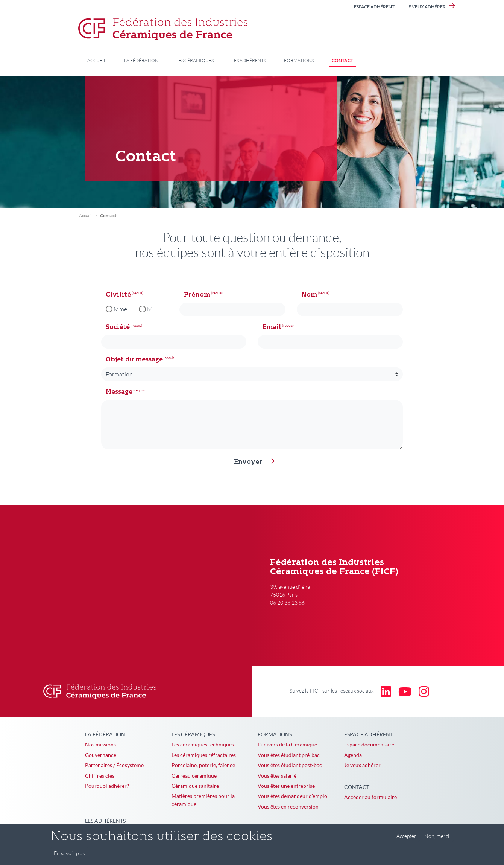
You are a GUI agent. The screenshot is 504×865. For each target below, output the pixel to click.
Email (272, 327)
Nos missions (100, 744)
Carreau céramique (194, 776)
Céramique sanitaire (195, 786)
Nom (309, 295)
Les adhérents (249, 60)
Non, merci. (437, 836)
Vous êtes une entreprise (286, 786)
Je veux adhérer (426, 7)
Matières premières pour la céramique (203, 800)
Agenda (353, 755)
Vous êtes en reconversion (288, 806)
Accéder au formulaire (370, 797)
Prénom (197, 295)
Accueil (97, 60)
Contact (342, 60)
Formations (299, 60)
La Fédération (141, 60)
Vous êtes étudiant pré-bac (289, 755)
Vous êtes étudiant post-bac (290, 765)
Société (118, 327)
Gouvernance (101, 755)
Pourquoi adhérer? (107, 786)
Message (119, 392)
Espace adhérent (374, 7)
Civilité (118, 295)
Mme (120, 309)
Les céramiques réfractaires (204, 755)
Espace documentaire (369, 744)
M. (150, 309)
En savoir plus (69, 853)
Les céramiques (195, 60)
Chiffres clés (100, 776)
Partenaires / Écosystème (114, 765)
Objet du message (134, 360)
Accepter (406, 836)
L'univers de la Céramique (287, 744)
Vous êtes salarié (277, 776)
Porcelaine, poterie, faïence (203, 765)
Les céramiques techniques (203, 744)
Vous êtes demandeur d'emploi (293, 796)
